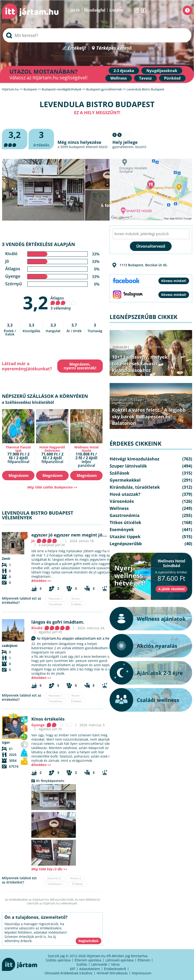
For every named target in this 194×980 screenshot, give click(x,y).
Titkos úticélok (125, 522)
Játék (75, 10)
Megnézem (19, 476)
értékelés (41, 138)
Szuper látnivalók (128, 466)
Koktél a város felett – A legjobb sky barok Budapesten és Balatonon (149, 417)
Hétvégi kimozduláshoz (134, 459)
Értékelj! (77, 48)
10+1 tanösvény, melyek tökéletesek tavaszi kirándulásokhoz (140, 364)
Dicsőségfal (95, 10)
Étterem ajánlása (88, 960)
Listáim (116, 10)
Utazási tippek (125, 536)
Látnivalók (99, 964)
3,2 (35, 302)
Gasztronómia (157, 400)
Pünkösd (172, 78)
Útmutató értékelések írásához (69, 973)
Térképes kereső (114, 48)
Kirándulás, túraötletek (161, 347)
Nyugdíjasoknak (162, 71)
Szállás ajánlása (58, 960)
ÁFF (72, 969)
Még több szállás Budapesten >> (52, 487)
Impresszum (142, 973)
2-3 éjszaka (124, 71)
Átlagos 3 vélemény (63, 303)
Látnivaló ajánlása (120, 960)
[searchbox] (97, 35)
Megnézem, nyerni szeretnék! (80, 366)
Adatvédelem (90, 969)
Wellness (119, 78)
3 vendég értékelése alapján (38, 244)
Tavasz (145, 78)
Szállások (120, 473)
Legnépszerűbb (123, 350)
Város (115, 964)
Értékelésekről (115, 969)
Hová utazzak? (125, 494)
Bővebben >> (41, 581)
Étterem (144, 960)
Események (122, 529)
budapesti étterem (84, 147)
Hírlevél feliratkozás (112, 973)
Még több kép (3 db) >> (49, 869)
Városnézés (122, 501)
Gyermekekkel (125, 480)
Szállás (82, 964)
